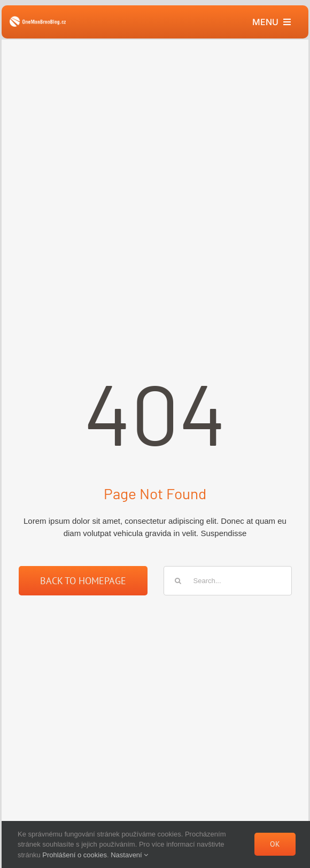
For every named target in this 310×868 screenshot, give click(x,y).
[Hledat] (178, 581)
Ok (275, 844)
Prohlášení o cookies (75, 855)
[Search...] (228, 581)
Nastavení (129, 855)
